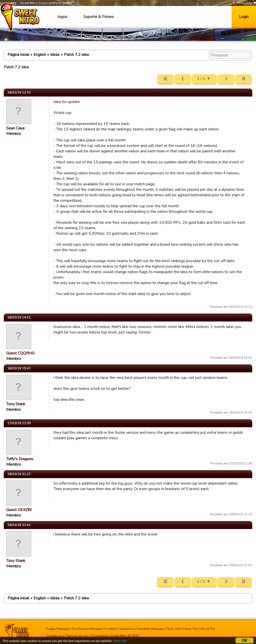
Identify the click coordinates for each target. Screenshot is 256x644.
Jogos (62, 17)
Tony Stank (16, 404)
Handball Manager (151, 629)
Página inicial (18, 55)
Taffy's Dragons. (20, 459)
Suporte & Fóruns (99, 17)
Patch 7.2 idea (76, 55)
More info (120, 641)
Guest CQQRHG (20, 353)
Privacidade (99, 636)
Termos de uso (77, 636)
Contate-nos (55, 636)
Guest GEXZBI (19, 510)
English (40, 55)
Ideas (55, 55)
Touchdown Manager (87, 629)
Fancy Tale (191, 629)
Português (242, 3)
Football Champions (120, 629)
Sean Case (15, 128)
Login (244, 17)
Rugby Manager (58, 629)
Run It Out (208, 629)
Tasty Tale (174, 629)
